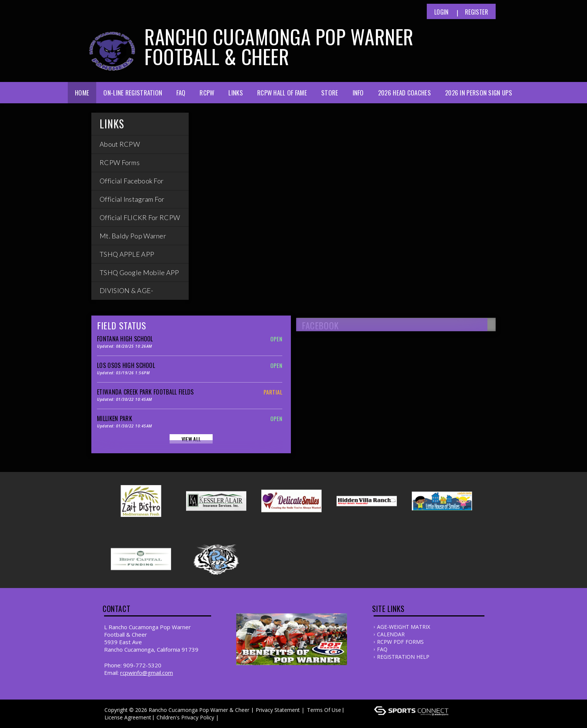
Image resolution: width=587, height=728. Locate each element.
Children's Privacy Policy (185, 717)
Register (477, 12)
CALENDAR (391, 634)
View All (191, 439)
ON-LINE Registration (133, 93)
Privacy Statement (278, 710)
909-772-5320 (142, 665)
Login (442, 12)
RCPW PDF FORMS (400, 642)
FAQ (181, 93)
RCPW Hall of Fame (282, 93)
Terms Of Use (324, 710)
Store (330, 93)
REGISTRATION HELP (403, 657)
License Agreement (128, 717)
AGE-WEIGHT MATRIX (404, 627)
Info (358, 93)
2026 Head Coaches (404, 93)
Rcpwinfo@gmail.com (147, 673)
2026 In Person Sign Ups (479, 93)
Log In (231, 717)
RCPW (207, 93)
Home (82, 93)
